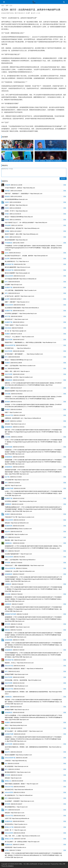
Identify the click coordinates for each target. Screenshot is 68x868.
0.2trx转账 (8, 437)
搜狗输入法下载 (9, 827)
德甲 (7, 6)
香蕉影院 (7, 196)
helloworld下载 (9, 415)
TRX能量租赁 (9, 243)
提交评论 (63, 179)
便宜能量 (7, 402)
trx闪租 (7, 850)
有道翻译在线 (9, 821)
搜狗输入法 (8, 781)
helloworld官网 (9, 276)
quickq (7, 253)
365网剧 (7, 231)
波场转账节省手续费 (10, 614)
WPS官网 (8, 563)
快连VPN (7, 388)
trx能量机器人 (9, 543)
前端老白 (11, 866)
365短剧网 (8, 225)
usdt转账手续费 (9, 488)
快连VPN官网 (9, 340)
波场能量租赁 (9, 380)
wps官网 (7, 259)
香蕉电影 (7, 191)
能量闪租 (7, 630)
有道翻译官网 (9, 526)
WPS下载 (8, 316)
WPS (6, 282)
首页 (3, 6)
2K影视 (7, 220)
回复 (65, 185)
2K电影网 (7, 185)
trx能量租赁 (8, 504)
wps (6, 368)
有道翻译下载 (9, 287)
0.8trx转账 (8, 394)
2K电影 (7, 214)
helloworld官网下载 (10, 345)
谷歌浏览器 (8, 328)
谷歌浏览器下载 (9, 264)
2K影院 (7, 202)
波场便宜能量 (9, 447)
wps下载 (7, 477)
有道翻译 (7, 334)
